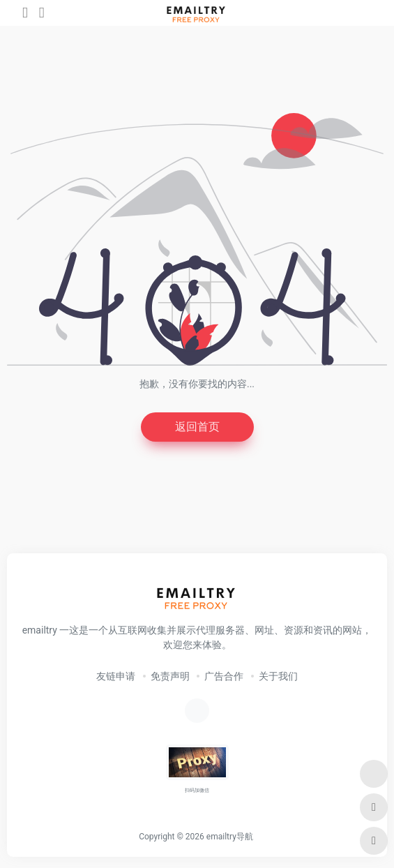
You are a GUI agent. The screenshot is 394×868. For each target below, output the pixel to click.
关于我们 (278, 676)
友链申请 (116, 676)
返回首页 (197, 427)
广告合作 (224, 676)
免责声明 (170, 676)
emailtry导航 (230, 837)
